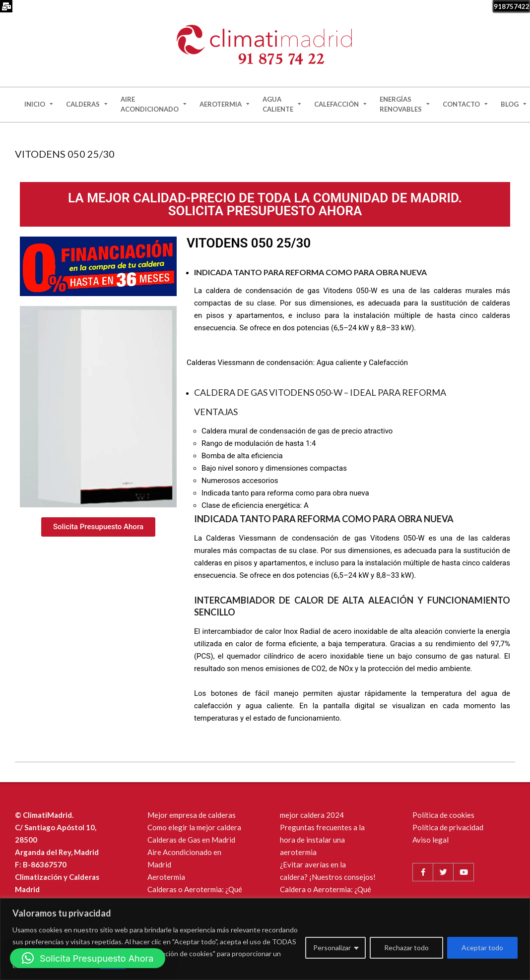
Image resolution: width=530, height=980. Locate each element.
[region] (265, 939)
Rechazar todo (406, 948)
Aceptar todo (482, 948)
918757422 (512, 6)
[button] (88, 958)
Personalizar (332, 948)
